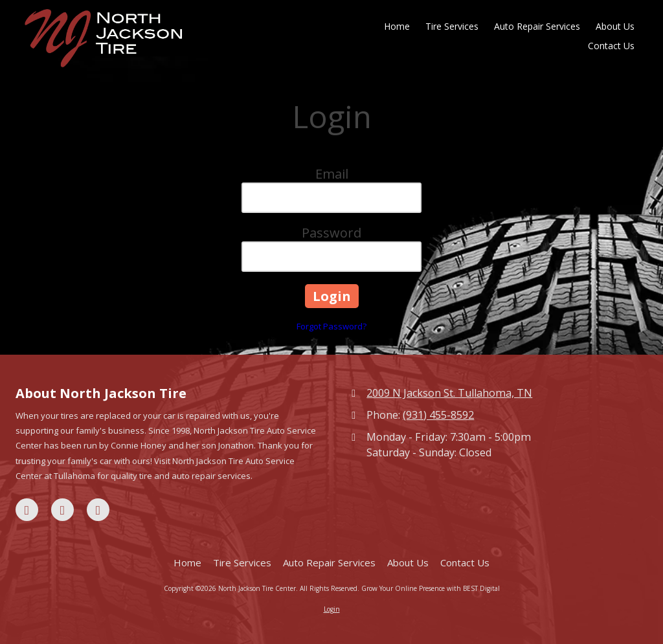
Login (332, 609)
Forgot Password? (331, 326)
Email (332, 174)
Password (331, 233)
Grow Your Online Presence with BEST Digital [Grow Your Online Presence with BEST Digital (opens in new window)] (431, 588)
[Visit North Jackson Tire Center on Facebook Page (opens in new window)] (27, 510)
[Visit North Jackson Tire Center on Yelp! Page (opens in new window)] (98, 510)
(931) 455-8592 (438, 415)
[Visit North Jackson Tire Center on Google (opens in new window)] (62, 510)
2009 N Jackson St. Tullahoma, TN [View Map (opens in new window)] (449, 393)
